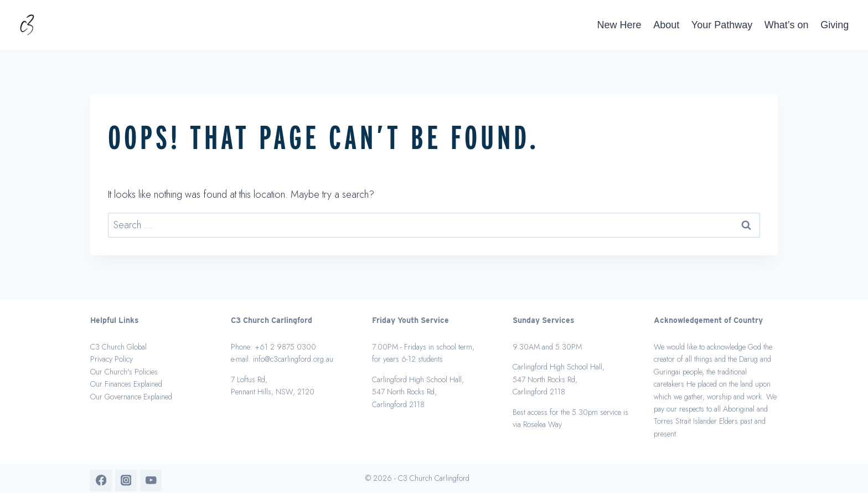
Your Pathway (722, 25)
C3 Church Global (118, 347)
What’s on (787, 25)
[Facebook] (101, 481)
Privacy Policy (112, 359)
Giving (835, 25)
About (666, 25)
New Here (619, 25)
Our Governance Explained (131, 397)
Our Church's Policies (124, 372)
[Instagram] (126, 481)
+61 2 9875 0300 (285, 347)
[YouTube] (151, 481)
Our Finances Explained (126, 384)
